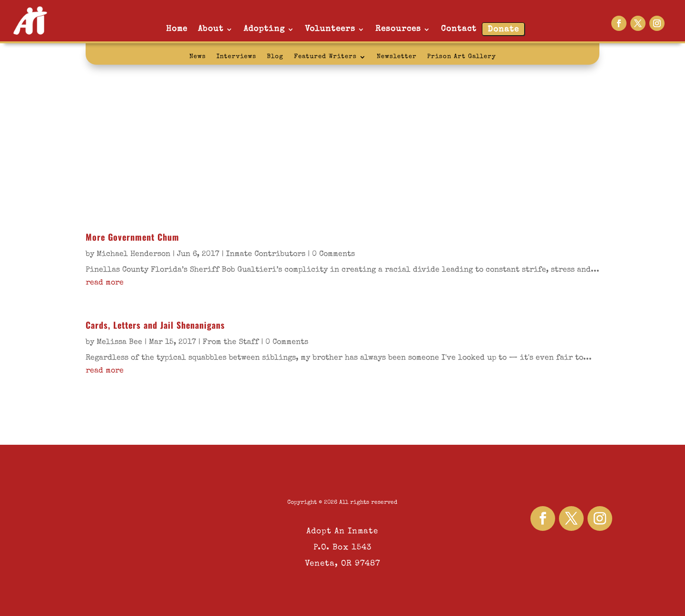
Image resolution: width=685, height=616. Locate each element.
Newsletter (397, 57)
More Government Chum (132, 237)
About (211, 29)
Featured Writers (325, 57)
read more (105, 283)
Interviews (236, 57)
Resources (398, 29)
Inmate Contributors (266, 254)
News (198, 57)
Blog (275, 57)
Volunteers (330, 29)
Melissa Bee (119, 342)
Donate (503, 30)
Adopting (264, 29)
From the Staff (231, 342)
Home (177, 29)
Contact (459, 29)
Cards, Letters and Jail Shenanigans (155, 325)
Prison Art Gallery (462, 57)
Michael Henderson (133, 254)
